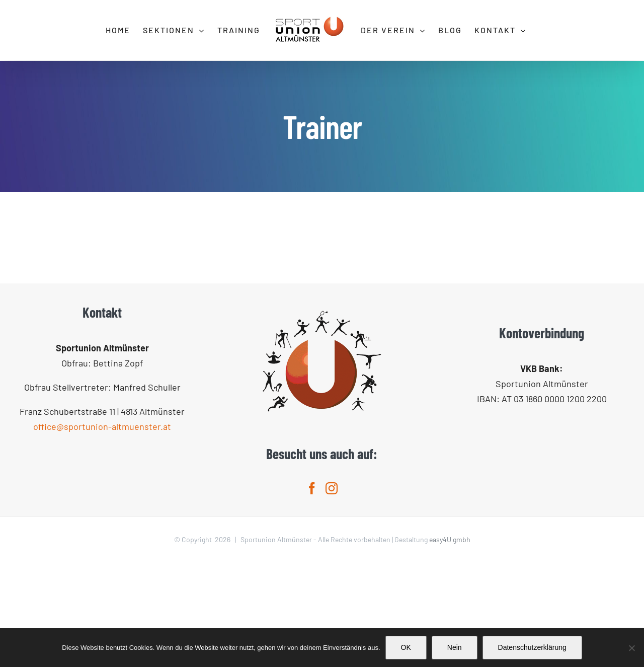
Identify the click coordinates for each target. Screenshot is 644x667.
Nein (455, 647)
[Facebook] (312, 593)
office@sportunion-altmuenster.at (102, 531)
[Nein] (631, 648)
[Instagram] (332, 593)
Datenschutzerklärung (532, 647)
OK (406, 647)
